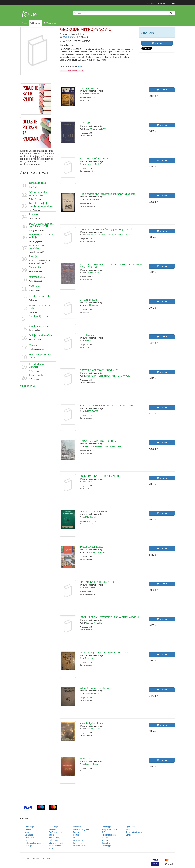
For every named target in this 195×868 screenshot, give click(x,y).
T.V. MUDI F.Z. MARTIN (95, 552)
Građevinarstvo (55, 832)
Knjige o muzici (55, 846)
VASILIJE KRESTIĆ (94, 623)
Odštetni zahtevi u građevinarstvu (38, 194)
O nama (151, 4)
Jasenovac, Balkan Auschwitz (94, 511)
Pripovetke (78, 843)
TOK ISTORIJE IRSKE (91, 547)
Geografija (53, 829)
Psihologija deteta (38, 183)
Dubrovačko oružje (89, 88)
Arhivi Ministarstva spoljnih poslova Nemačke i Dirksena (109, 235)
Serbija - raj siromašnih (40, 335)
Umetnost (130, 835)
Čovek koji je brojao (39, 316)
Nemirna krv (35, 267)
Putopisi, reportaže (109, 829)
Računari (105, 832)
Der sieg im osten (88, 300)
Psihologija (106, 827)
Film (26, 840)
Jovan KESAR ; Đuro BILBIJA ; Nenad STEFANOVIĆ (108, 376)
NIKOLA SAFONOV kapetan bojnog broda (103, 446)
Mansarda (34, 345)
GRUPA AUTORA (93, 273)
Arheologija (29, 827)
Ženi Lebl (89, 658)
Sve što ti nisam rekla (39, 296)
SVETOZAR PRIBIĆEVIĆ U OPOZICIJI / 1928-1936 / (107, 406)
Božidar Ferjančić (93, 729)
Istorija (79, 67)
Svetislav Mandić (92, 693)
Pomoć (172, 4)
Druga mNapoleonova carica (40, 356)
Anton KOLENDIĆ (93, 482)
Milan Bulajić (91, 517)
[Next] (62, 797)
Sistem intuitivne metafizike (37, 247)
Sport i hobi (131, 827)
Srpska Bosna (86, 758)
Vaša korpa (50, 23)
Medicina (77, 827)
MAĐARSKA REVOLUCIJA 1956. (97, 582)
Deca (27, 832)
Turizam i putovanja (134, 832)
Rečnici (105, 838)
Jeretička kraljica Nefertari (37, 365)
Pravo (76, 838)
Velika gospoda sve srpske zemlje (96, 688)
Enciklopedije (30, 838)
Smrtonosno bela (37, 277)
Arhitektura (29, 829)
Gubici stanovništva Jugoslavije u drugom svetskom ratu (107, 194)
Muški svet (34, 286)
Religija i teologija (109, 835)
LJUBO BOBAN (92, 411)
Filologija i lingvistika (33, 843)
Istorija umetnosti (56, 843)
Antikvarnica (35, 23)
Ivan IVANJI (90, 588)
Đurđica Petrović (92, 94)
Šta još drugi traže (28, 386)
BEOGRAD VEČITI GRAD (94, 159)
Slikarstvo (106, 843)
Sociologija (106, 846)
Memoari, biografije (81, 829)
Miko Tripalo (90, 341)
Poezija (76, 832)
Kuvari (51, 848)
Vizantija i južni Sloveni (92, 723)
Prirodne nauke (80, 846)
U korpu (157, 43)
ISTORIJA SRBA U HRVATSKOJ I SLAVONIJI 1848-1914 (109, 617)
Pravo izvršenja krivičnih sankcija (41, 236)
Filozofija (28, 846)
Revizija (33, 256)
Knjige (24, 23)
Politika (76, 835)
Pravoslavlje (78, 840)
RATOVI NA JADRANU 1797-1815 (98, 441)
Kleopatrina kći (36, 375)
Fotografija (53, 827)
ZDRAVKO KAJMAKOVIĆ (71, 37)
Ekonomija (29, 835)
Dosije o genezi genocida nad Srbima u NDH (41, 225)
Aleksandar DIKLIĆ (93, 164)
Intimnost (34, 214)
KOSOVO (85, 123)
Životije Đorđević (92, 199)
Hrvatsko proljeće (88, 335)
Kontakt (161, 4)
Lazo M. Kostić (92, 764)
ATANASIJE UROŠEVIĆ (95, 129)
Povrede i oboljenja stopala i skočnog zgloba (41, 205)
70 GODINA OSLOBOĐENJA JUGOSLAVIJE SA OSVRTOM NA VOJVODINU (111, 266)
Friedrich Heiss (92, 305)
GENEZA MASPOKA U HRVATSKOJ (99, 370)
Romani (105, 840)
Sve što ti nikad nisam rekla (40, 307)
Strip (128, 829)
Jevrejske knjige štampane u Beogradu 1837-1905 (104, 653)
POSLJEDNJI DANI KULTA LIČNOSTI (100, 476)
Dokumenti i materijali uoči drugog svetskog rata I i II (106, 229)
